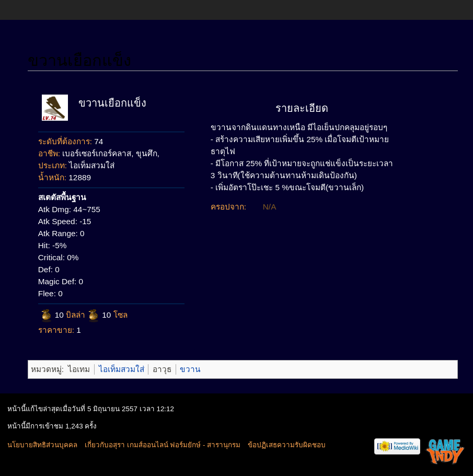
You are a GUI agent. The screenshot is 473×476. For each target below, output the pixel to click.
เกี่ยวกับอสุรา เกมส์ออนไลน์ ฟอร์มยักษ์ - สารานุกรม (163, 445)
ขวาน (190, 369)
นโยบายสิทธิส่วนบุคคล (42, 445)
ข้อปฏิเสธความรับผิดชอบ (287, 445)
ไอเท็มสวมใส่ (122, 369)
